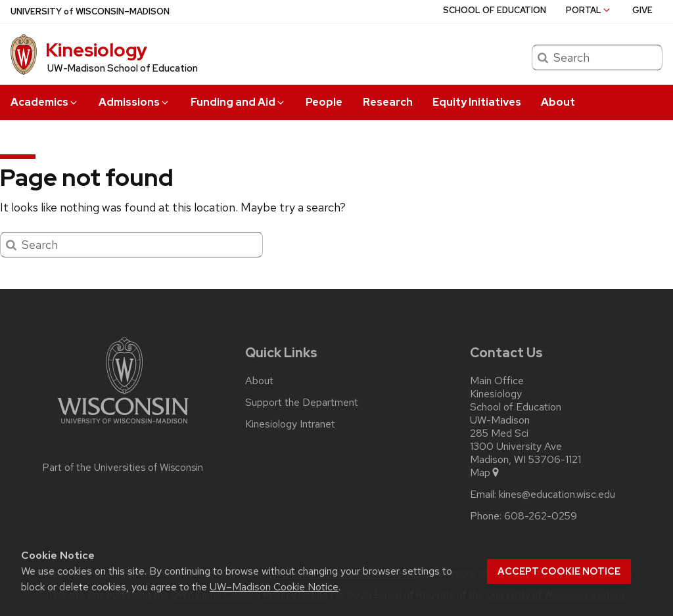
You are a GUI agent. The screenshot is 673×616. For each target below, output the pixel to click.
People (324, 102)
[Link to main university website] (123, 426)
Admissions (134, 102)
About (558, 102)
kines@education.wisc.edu (557, 495)
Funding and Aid (238, 102)
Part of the (123, 468)
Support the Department (302, 403)
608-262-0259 (541, 516)
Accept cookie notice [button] (559, 571)
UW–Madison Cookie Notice (274, 587)
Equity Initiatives (477, 102)
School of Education (495, 10)
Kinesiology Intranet (290, 424)
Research (388, 102)
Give (642, 10)
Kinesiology (96, 50)
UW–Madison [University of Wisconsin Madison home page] (90, 11)
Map (485, 473)
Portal (589, 10)
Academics (45, 102)
